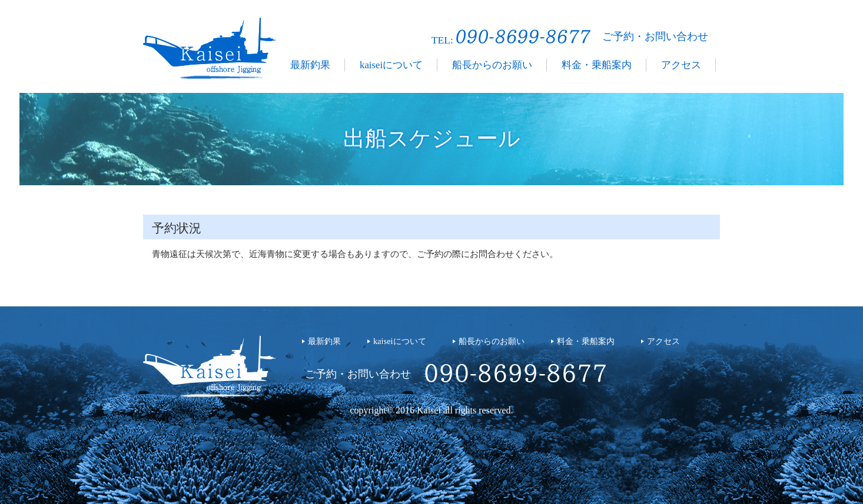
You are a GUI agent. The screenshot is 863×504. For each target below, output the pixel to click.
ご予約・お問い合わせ (655, 36)
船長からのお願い (492, 65)
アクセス (681, 65)
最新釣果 (310, 65)
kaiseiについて (391, 65)
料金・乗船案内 (597, 65)
